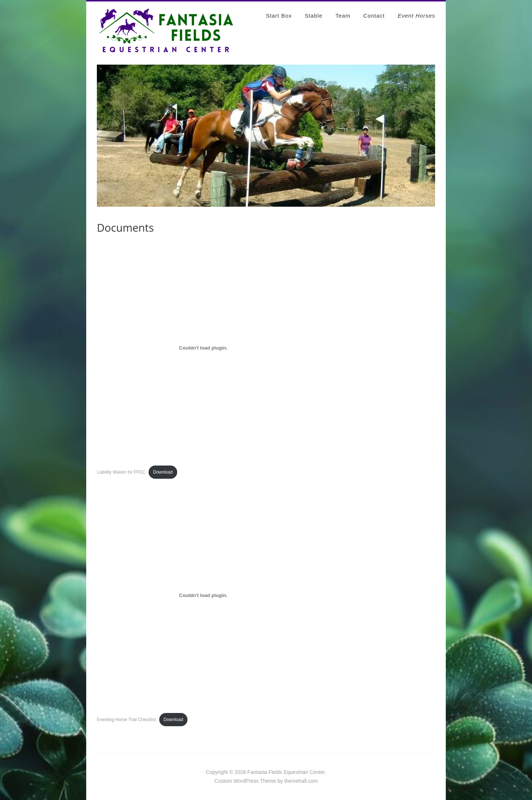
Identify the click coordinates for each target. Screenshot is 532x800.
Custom (223, 781)
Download (163, 472)
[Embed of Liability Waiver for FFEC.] (203, 348)
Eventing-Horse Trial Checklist (126, 720)
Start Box (279, 16)
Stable (314, 16)
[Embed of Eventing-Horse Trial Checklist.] (203, 596)
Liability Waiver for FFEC (121, 472)
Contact (374, 16)
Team (343, 16)
